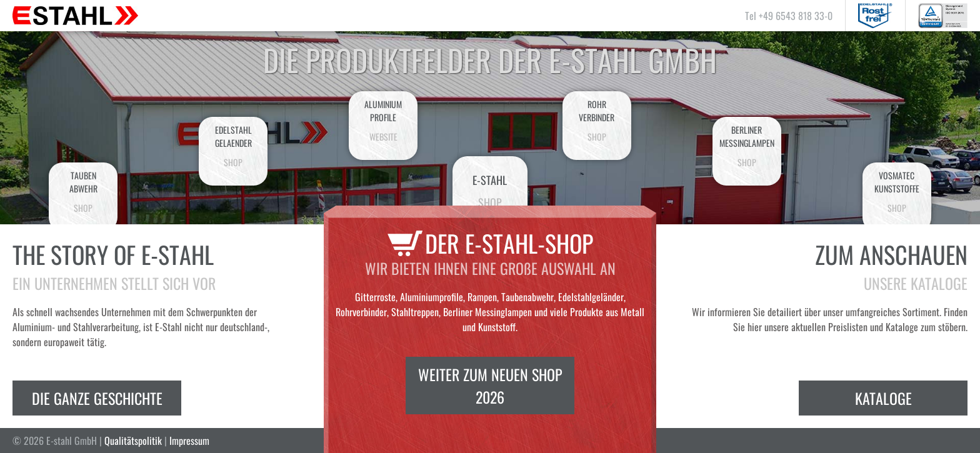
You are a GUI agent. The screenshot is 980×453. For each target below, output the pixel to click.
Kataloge (883, 398)
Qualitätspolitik (133, 441)
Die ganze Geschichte (97, 398)
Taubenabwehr (83, 192)
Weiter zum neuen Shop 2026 (490, 386)
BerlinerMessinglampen (747, 146)
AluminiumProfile (383, 120)
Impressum (189, 441)
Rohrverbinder (597, 120)
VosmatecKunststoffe (897, 192)
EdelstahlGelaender (233, 146)
